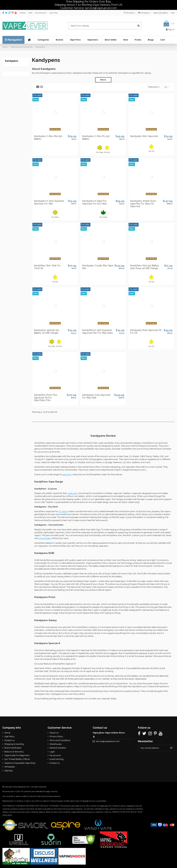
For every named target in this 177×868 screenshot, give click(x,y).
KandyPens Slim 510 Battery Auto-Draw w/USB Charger (145, 267)
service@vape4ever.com (108, 741)
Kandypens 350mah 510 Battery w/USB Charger (47, 332)
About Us (54, 733)
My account (55, 755)
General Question (58, 748)
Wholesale (10, 767)
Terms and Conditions (60, 740)
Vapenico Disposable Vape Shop (20, 763)
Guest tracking (56, 759)
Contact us (9, 740)
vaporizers (67, 474)
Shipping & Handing (14, 744)
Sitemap (8, 771)
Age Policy (9, 736)
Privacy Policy (56, 736)
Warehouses (55, 744)
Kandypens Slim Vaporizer (144, 136)
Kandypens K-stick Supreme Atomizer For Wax (49, 202)
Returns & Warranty (14, 752)
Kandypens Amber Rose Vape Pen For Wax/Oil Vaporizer (143, 204)
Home (23, 13)
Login (52, 752)
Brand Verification (13, 748)
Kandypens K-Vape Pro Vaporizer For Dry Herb (94, 202)
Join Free (53, 13)
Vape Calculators (161, 13)
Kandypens (12, 61)
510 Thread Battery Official (17, 759)
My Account (41, 13)
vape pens (73, 493)
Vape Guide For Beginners (17, 755)
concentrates (45, 538)
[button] (43, 40)
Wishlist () (130, 13)
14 (166, 87)
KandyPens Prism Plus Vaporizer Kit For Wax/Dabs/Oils (46, 398)
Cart (173, 13)
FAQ (31, 13)
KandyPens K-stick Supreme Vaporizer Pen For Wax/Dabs (98, 332)
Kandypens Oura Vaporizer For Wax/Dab (96, 396)
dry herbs (63, 511)
